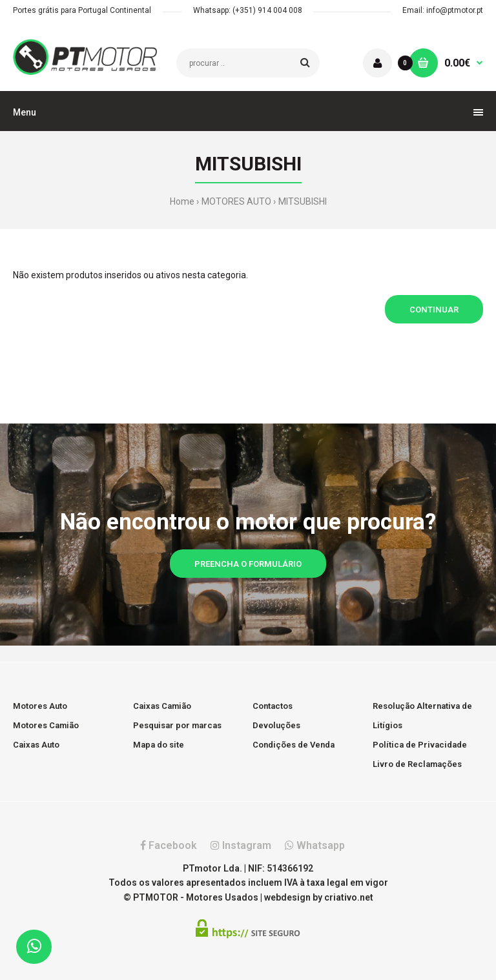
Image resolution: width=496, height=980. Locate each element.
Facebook (169, 845)
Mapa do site (159, 745)
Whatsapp (315, 845)
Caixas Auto (36, 745)
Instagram (241, 845)
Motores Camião (46, 725)
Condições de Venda (294, 745)
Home (182, 201)
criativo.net (349, 897)
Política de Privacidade (420, 745)
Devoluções (276, 725)
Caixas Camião (162, 706)
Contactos (273, 706)
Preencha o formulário (248, 564)
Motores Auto (40, 706)
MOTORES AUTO (236, 201)
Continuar (434, 310)
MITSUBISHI (303, 201)
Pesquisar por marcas (177, 725)
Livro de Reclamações (417, 764)
